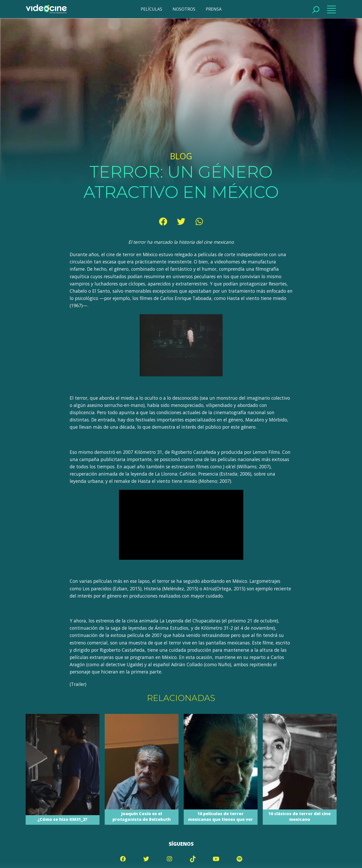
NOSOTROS (184, 9)
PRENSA (214, 9)
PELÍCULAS (151, 9)
